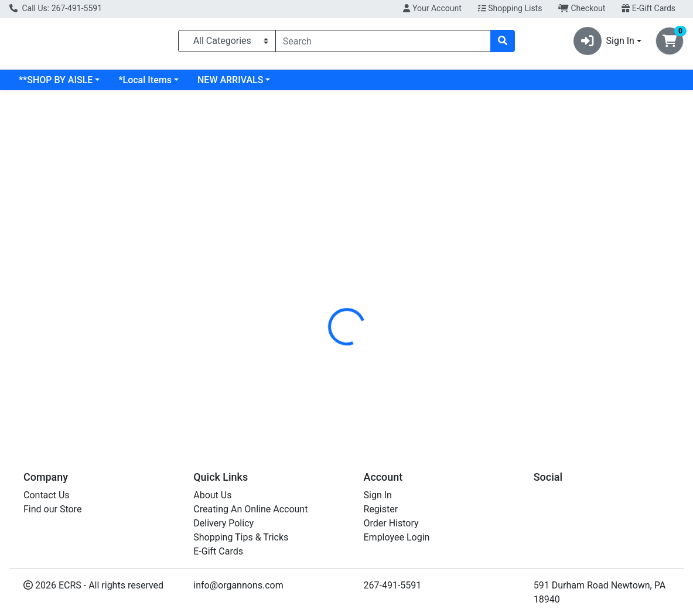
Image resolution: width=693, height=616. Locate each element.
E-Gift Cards (648, 8)
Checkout (582, 8)
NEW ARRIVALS (230, 85)
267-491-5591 (393, 585)
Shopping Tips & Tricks (241, 537)
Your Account (432, 8)
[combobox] (383, 43)
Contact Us (47, 495)
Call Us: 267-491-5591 (56, 8)
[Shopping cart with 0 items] (670, 43)
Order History (391, 523)
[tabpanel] (491, 300)
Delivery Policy (223, 523)
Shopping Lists (510, 8)
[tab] (320, 245)
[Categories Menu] (227, 43)
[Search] (383, 43)
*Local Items (145, 85)
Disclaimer (372, 245)
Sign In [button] (604, 43)
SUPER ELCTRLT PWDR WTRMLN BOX (409, 396)
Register (381, 509)
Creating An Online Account (250, 509)
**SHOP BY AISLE (56, 85)
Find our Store (52, 509)
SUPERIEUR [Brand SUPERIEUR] (429, 289)
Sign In (378, 495)
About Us (212, 495)
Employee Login (397, 537)
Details (320, 245)
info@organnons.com (238, 585)
